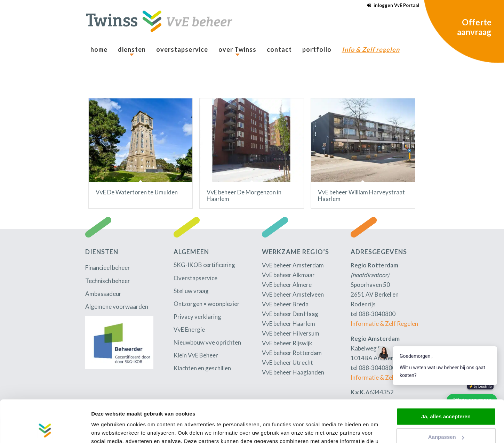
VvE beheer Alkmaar (288, 275)
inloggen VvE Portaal (396, 5)
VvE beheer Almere (287, 285)
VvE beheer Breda (285, 304)
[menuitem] (391, 5)
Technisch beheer (108, 281)
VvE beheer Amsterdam (293, 265)
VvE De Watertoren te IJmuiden (137, 192)
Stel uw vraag (191, 291)
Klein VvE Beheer (196, 355)
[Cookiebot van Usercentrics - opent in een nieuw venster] (45, 429)
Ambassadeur (103, 294)
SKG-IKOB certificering (204, 265)
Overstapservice (195, 278)
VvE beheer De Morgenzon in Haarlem (244, 195)
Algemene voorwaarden (117, 307)
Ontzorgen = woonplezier (207, 304)
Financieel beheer (108, 268)
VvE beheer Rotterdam (292, 353)
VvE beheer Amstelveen (293, 294)
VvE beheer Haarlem (289, 324)
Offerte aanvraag (474, 27)
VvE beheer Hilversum (291, 333)
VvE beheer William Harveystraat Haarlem (361, 195)
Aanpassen (446, 397)
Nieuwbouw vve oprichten (207, 342)
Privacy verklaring (197, 317)
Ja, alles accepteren (446, 377)
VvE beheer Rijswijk (287, 343)
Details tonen (108, 429)
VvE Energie (189, 329)
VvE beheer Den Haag (290, 314)
